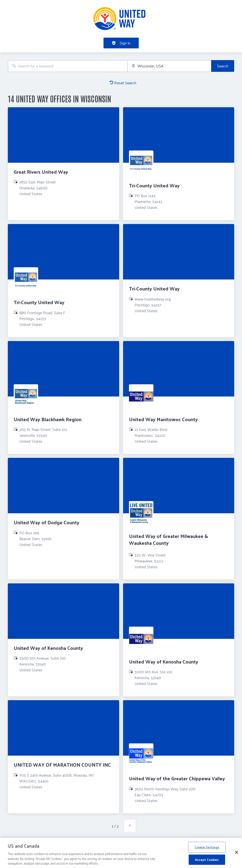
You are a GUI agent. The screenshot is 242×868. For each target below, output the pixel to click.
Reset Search (123, 83)
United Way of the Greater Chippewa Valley (177, 778)
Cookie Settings (207, 849)
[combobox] (68, 66)
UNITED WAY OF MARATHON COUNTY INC (62, 765)
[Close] (237, 854)
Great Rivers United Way (41, 172)
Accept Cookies (207, 861)
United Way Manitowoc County (163, 419)
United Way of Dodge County (46, 522)
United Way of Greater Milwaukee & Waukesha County (168, 539)
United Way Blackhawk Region (48, 419)
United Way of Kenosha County (48, 648)
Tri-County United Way (154, 185)
